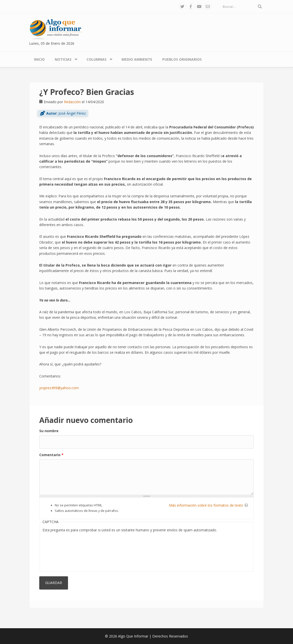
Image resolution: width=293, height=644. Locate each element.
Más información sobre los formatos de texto (206, 505)
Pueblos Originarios (182, 59)
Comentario (51, 455)
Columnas (96, 59)
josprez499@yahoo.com (59, 388)
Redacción (72, 102)
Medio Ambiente (137, 59)
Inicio (39, 59)
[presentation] (63, 551)
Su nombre (49, 431)
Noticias (63, 59)
